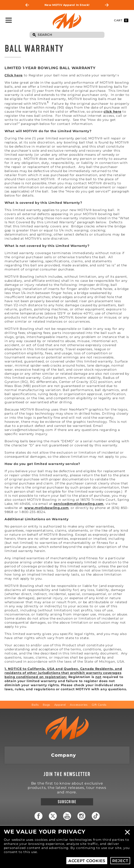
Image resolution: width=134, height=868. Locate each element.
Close (127, 832)
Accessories (79, 705)
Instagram (81, 816)
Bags (46, 705)
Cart (121, 20)
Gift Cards (99, 705)
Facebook (38, 816)
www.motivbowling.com (46, 508)
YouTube (67, 816)
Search (34, 35)
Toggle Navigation (9, 20)
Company (63, 755)
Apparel (60, 705)
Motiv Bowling (67, 21)
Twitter (53, 816)
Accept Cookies (87, 861)
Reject (120, 861)
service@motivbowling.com (79, 504)
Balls (35, 705)
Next (107, 5)
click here (112, 112)
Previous (27, 5)
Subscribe (67, 802)
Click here (14, 75)
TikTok (96, 816)
